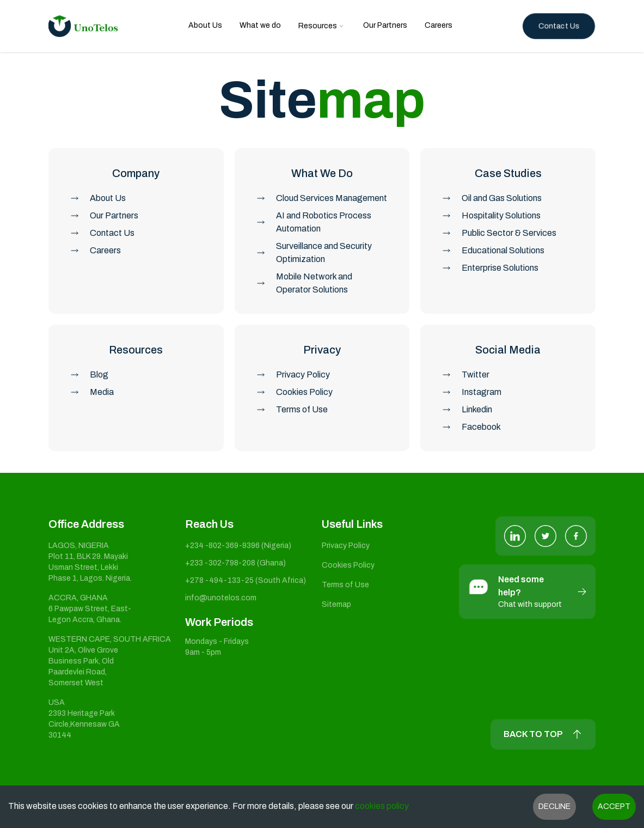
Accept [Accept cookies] (614, 806)
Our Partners (385, 25)
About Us (205, 25)
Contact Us (559, 26)
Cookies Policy (348, 565)
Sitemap (336, 604)
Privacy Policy (346, 546)
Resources (318, 26)
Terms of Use (345, 585)
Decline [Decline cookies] (554, 806)
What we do (260, 25)
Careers (438, 25)
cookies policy (381, 806)
